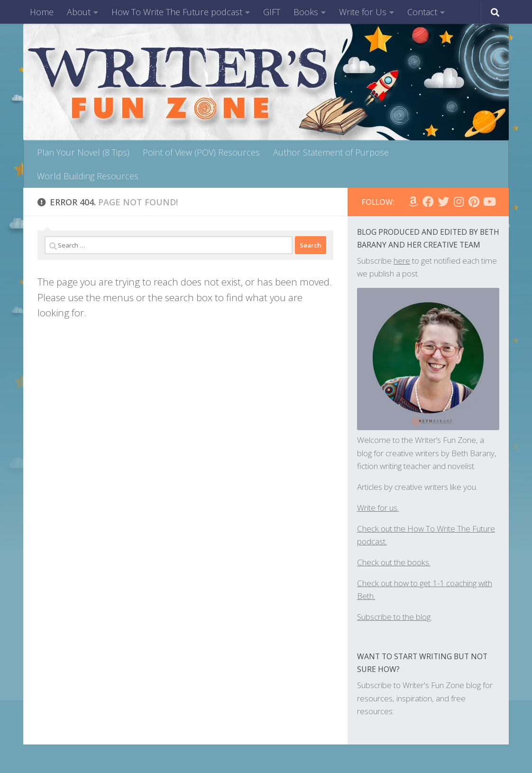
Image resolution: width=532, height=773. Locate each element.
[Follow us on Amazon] (413, 202)
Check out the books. (394, 562)
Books (306, 12)
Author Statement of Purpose (331, 152)
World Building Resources (88, 176)
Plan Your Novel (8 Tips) (83, 152)
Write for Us (363, 12)
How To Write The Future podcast (177, 12)
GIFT (272, 12)
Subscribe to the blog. (394, 617)
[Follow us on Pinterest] (474, 202)
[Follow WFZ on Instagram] (459, 202)
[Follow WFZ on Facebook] (428, 202)
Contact (422, 12)
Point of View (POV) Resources (201, 152)
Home (42, 12)
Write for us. (378, 508)
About (79, 12)
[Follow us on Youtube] (489, 202)
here (402, 261)
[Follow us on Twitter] (443, 202)
